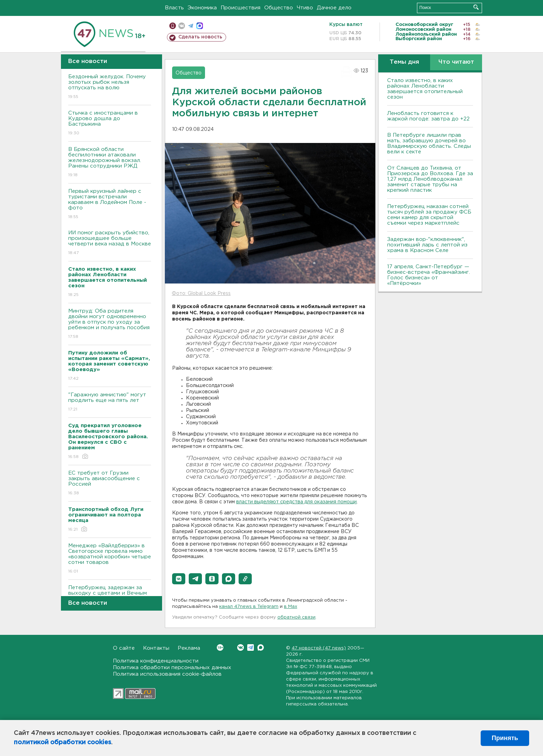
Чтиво (305, 8)
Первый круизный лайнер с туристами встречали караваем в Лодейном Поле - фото (110, 204)
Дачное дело (334, 8)
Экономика (202, 8)
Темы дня (404, 62)
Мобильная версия (173, 26)
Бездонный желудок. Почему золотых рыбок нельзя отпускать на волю (110, 87)
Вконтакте (220, 647)
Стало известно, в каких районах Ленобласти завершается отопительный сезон (425, 89)
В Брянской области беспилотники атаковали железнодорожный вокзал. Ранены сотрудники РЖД (110, 163)
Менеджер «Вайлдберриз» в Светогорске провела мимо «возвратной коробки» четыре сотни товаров (110, 559)
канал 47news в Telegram (249, 607)
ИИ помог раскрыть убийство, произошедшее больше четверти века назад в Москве (110, 243)
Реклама (189, 648)
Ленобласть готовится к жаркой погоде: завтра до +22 (428, 116)
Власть (174, 8)
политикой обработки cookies (63, 742)
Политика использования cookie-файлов (167, 674)
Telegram (251, 647)
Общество (279, 8)
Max (261, 647)
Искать (476, 7)
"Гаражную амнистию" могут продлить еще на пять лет (110, 402)
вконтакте (182, 26)
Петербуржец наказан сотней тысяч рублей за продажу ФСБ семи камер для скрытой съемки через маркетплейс (429, 215)
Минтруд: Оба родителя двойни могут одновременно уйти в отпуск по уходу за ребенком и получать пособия (110, 324)
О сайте (124, 648)
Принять (505, 738)
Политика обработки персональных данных (172, 668)
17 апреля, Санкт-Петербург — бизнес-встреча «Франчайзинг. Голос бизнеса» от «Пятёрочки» (429, 275)
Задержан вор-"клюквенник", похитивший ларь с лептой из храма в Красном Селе (427, 245)
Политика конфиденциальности (156, 661)
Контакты (156, 648)
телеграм (191, 26)
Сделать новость (200, 37)
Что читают (456, 62)
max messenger (200, 26)
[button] (179, 579)
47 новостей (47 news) (319, 648)
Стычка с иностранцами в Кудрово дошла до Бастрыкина (110, 123)
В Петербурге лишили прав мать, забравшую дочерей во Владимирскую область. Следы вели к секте (429, 143)
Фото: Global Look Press (201, 294)
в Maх (291, 607)
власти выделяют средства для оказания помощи (296, 502)
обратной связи (296, 617)
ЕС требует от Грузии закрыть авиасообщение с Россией (110, 483)
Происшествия (241, 8)
